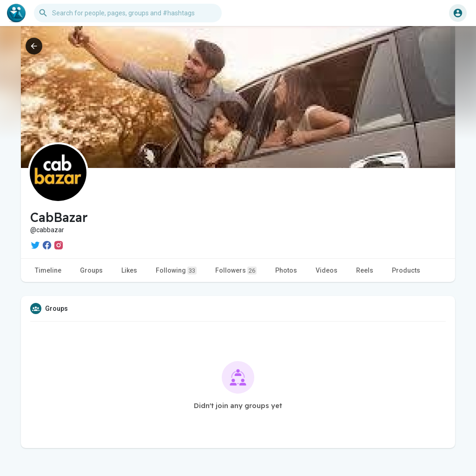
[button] (128, 13)
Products (406, 270)
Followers (236, 271)
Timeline (48, 270)
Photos (286, 270)
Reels (365, 270)
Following (176, 271)
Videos (327, 270)
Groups (91, 270)
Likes (129, 270)
